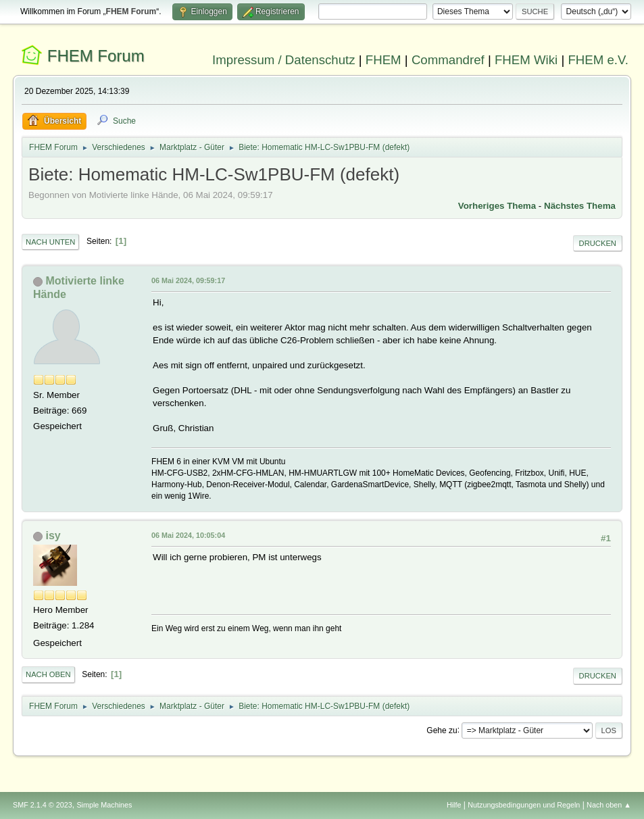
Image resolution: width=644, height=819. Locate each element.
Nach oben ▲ (609, 805)
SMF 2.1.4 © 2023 (43, 805)
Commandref (448, 60)
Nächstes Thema (580, 206)
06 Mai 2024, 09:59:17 (188, 280)
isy (53, 536)
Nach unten (50, 242)
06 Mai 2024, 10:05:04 (188, 535)
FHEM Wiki (526, 60)
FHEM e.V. (598, 60)
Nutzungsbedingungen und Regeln (524, 805)
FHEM (383, 60)
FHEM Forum (96, 56)
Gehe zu (442, 730)
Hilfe (454, 805)
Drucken (598, 243)
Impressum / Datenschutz (284, 60)
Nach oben (48, 674)
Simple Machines (104, 805)
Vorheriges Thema (497, 206)
